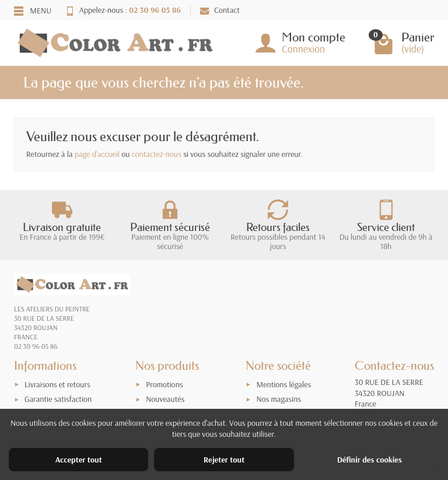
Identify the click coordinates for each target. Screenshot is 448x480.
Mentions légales (283, 384)
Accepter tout (79, 460)
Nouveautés (165, 399)
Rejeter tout (224, 460)
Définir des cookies (370, 460)
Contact (220, 10)
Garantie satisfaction (58, 399)
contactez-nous (157, 154)
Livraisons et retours (57, 384)
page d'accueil (97, 154)
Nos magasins (279, 399)
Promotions (164, 384)
